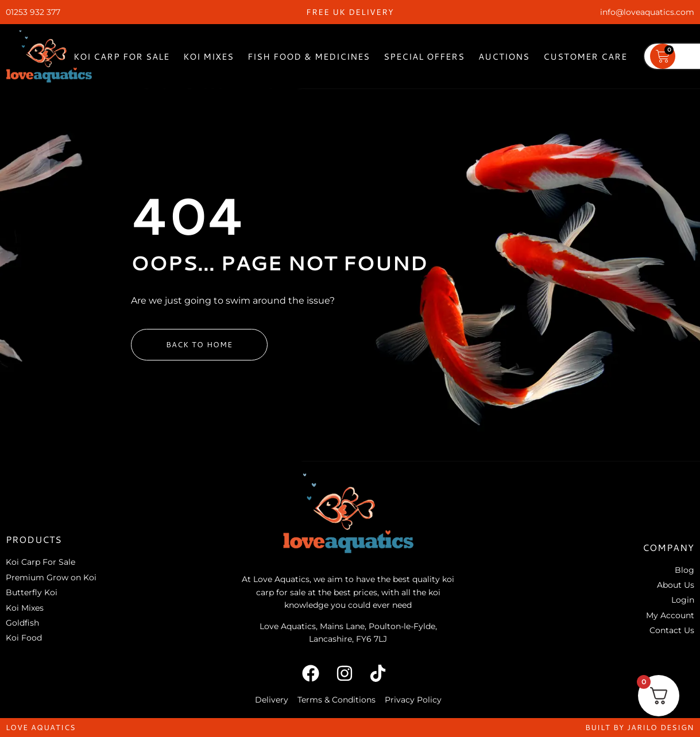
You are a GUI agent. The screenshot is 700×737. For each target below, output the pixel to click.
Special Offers (424, 57)
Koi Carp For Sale (121, 57)
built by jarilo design (640, 727)
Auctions (504, 57)
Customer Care (585, 57)
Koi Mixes (208, 57)
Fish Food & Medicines (309, 57)
